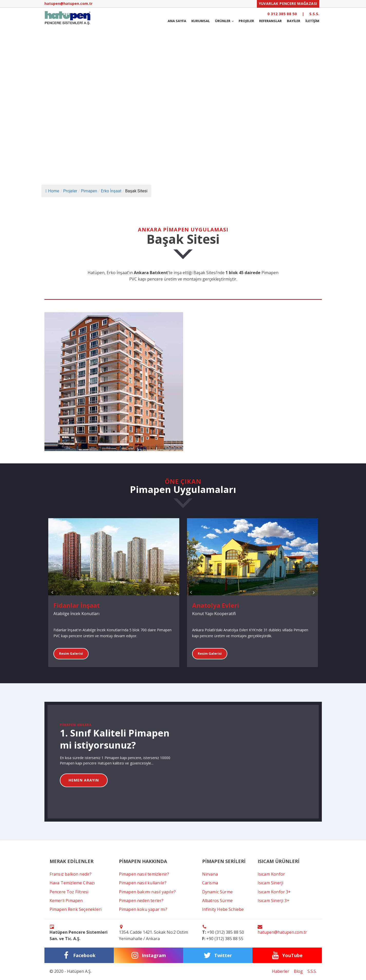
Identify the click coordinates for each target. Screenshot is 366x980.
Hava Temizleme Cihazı (72, 883)
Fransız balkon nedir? (71, 874)
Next (175, 592)
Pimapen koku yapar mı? (143, 909)
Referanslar (270, 21)
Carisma (210, 883)
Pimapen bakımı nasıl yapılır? (147, 892)
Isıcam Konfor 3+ (274, 892)
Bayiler (294, 21)
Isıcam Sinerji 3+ (274, 901)
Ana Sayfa (177, 21)
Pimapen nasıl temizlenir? (144, 874)
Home (52, 191)
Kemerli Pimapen (66, 901)
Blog (298, 971)
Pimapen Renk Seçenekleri (76, 909)
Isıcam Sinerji (271, 883)
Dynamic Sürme (218, 892)
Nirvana (210, 874)
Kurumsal (201, 21)
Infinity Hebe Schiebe (223, 909)
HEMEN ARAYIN (84, 780)
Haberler (281, 971)
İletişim (312, 21)
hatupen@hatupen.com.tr (68, 3)
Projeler (246, 21)
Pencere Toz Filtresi (69, 892)
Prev (52, 592)
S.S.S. (314, 14)
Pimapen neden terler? (141, 901)
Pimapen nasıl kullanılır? (143, 883)
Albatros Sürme (218, 901)
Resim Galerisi (71, 653)
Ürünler (223, 21)
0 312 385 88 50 (282, 14)
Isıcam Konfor (271, 874)
